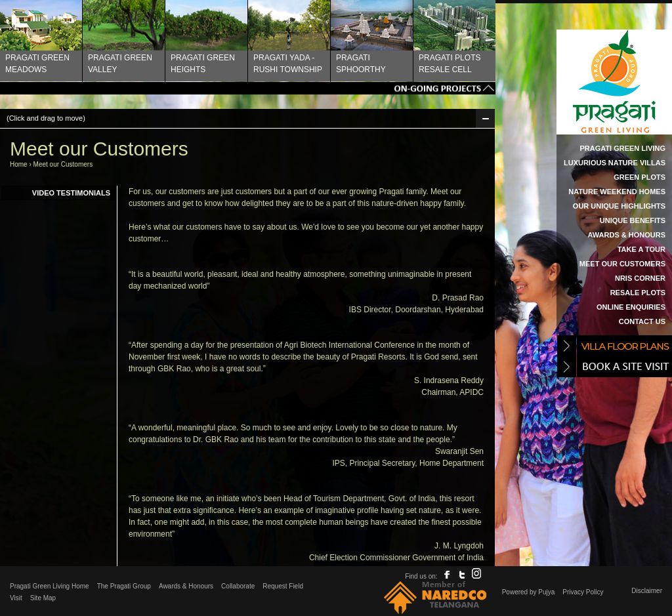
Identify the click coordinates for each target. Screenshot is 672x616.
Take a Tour (641, 249)
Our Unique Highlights (619, 206)
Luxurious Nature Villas (615, 163)
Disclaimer (647, 591)
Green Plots (640, 177)
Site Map (43, 598)
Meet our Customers (622, 264)
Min (485, 118)
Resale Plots (638, 293)
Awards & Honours (626, 235)
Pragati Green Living (622, 148)
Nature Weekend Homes (617, 192)
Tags (248, 88)
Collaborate (238, 586)
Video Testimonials (71, 193)
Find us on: (421, 576)
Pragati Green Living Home (50, 586)
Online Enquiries (631, 307)
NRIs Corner (640, 278)
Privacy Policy (583, 592)
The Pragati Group (124, 586)
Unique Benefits (633, 220)
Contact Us (642, 321)
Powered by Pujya (529, 592)
